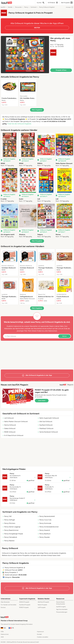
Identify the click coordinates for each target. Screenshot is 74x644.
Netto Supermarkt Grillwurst (48, 418)
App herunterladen (62, 609)
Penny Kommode (44, 523)
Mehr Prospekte (37, 241)
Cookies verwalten (43, 637)
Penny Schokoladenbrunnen (48, 527)
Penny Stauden (44, 537)
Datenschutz (53, 331)
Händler (10, 7)
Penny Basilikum (44, 534)
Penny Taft (7, 516)
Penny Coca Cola (44, 520)
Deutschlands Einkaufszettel (61, 603)
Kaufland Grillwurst (45, 425)
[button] (37, 55)
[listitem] (10, 93)
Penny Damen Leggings (11, 527)
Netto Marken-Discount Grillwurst (15, 421)
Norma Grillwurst (9, 425)
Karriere (3, 607)
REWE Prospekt (24, 607)
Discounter (18, 7)
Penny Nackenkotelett (46, 516)
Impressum (40, 632)
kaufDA (3, 7)
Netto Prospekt (42, 605)
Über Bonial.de (5, 602)
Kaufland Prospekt (25, 605)
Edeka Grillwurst (9, 428)
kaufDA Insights (61, 607)
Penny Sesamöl (44, 530)
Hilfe (2, 632)
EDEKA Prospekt (24, 602)
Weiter (64, 336)
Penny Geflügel (9, 520)
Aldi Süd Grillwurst (45, 421)
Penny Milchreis (9, 523)
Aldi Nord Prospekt (43, 602)
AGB (2, 637)
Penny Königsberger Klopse (13, 534)
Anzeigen (70, 7)
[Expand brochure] (25, 55)
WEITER (37, 28)
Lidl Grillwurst (8, 418)
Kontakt (39, 634)
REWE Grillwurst (9, 432)
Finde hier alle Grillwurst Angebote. (19, 124)
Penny (26, 7)
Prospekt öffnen (61, 70)
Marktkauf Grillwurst (45, 428)
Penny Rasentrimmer (10, 530)
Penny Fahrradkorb (10, 537)
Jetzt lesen (42, 401)
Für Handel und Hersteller (9, 605)
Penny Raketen (8, 541)
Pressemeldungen (62, 612)
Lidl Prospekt (42, 607)
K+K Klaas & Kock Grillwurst (13, 435)
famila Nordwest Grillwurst (48, 432)
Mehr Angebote (37, 110)
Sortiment (34, 7)
